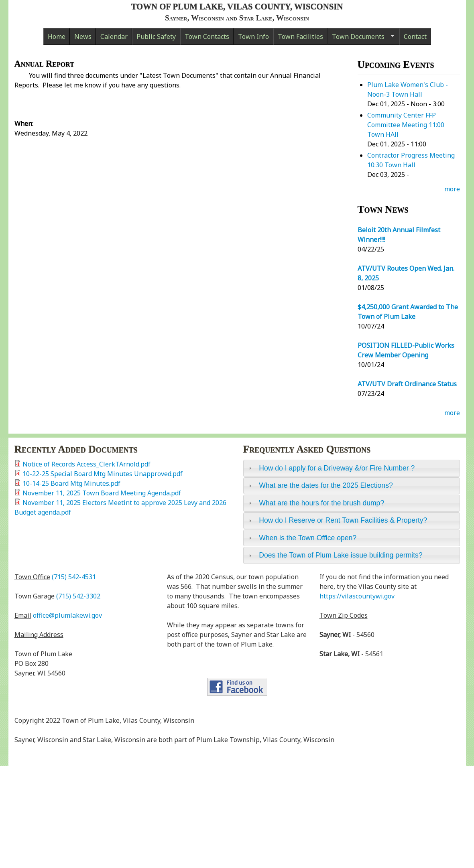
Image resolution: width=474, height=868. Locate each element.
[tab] (352, 468)
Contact (415, 37)
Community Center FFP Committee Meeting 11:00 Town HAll (406, 125)
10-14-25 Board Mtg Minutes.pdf (71, 483)
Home (57, 37)
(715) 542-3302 (78, 596)
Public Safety (156, 37)
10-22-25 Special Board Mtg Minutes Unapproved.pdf (103, 474)
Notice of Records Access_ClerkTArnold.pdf (86, 464)
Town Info (253, 37)
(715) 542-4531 (74, 577)
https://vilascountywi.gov (357, 596)
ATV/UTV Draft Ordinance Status (407, 384)
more (452, 189)
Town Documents (361, 39)
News (83, 37)
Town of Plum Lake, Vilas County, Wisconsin (237, 6)
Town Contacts (207, 37)
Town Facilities (300, 37)
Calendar (114, 37)
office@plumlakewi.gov (67, 615)
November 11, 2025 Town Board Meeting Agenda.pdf (102, 493)
